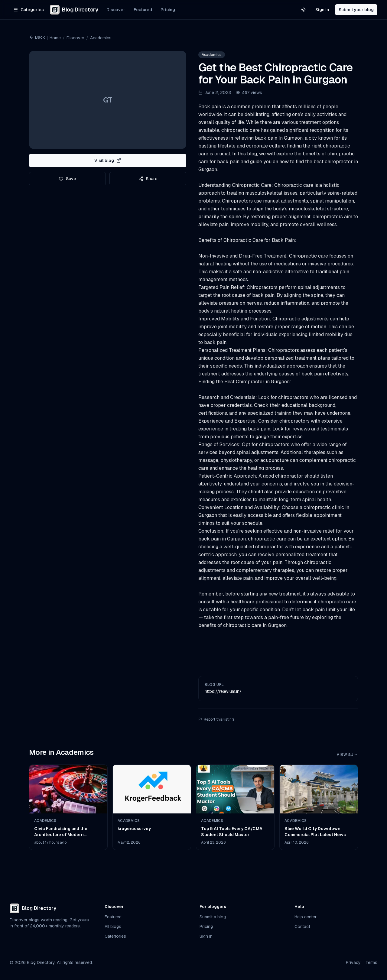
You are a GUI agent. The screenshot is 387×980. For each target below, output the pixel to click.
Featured (143, 10)
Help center (306, 917)
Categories (115, 936)
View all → (347, 754)
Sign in (322, 10)
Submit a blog (213, 917)
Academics (101, 38)
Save (67, 179)
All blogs (113, 926)
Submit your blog (356, 10)
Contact (302, 926)
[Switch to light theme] (303, 10)
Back (37, 37)
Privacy (353, 962)
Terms (371, 962)
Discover (116, 10)
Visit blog (108, 161)
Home (55, 38)
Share (148, 179)
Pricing (168, 10)
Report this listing (216, 719)
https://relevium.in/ (223, 691)
